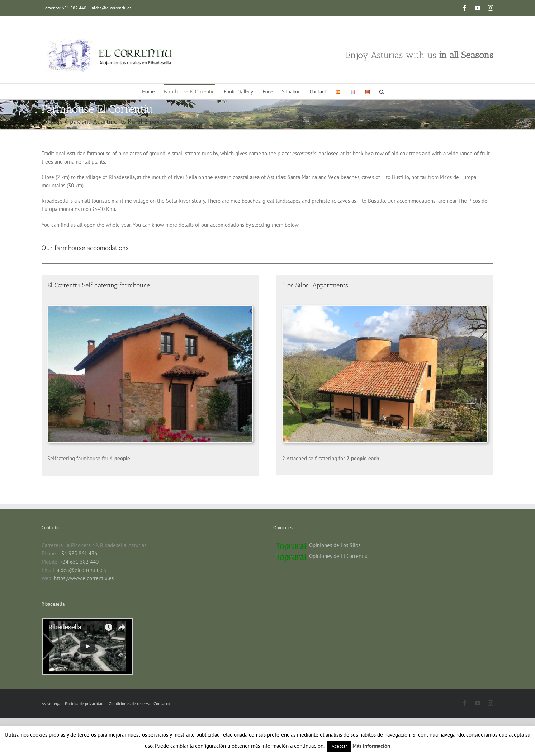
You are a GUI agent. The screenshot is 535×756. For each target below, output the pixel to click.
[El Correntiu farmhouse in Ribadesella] (150, 308)
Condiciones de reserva (129, 703)
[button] (382, 91)
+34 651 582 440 (79, 562)
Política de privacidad (85, 703)
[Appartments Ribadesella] (385, 308)
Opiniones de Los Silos (335, 545)
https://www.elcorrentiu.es (84, 578)
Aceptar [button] (339, 746)
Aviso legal (52, 703)
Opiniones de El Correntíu (338, 556)
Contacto (162, 703)
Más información (371, 746)
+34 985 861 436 (78, 553)
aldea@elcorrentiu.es (112, 8)
